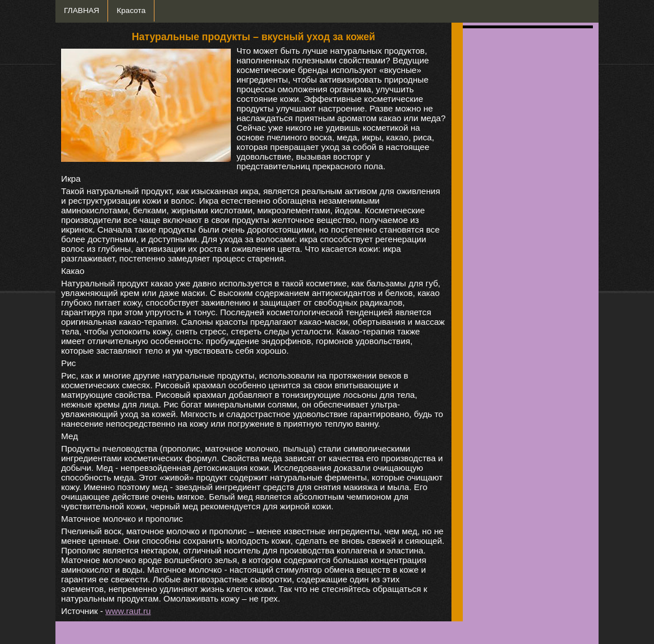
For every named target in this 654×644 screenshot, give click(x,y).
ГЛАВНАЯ (81, 10)
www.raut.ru (128, 611)
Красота (131, 10)
